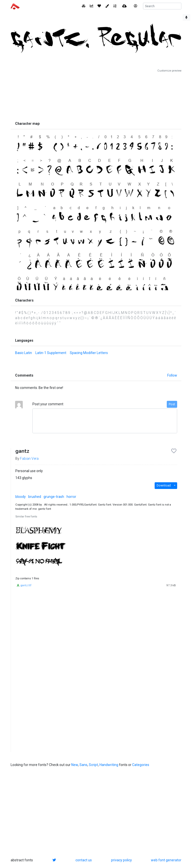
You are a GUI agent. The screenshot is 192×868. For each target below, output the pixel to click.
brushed (35, 497)
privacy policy (121, 860)
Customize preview (169, 71)
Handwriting (109, 765)
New (75, 765)
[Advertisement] (96, 96)
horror (71, 497)
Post (172, 404)
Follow (172, 375)
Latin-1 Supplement (51, 353)
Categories (141, 765)
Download (164, 485)
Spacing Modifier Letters (89, 353)
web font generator (166, 860)
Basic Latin (24, 353)
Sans (83, 765)
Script (93, 765)
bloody (21, 497)
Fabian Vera (29, 459)
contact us (84, 860)
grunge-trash (54, 497)
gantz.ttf (26, 585)
